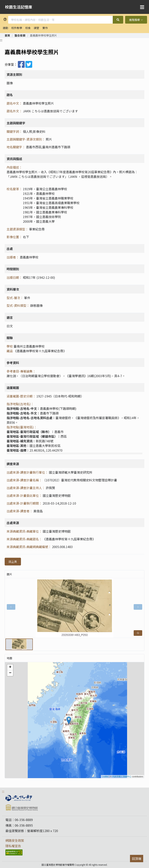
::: (1, 40)
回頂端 (137, 859)
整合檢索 (20, 35)
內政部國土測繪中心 (122, 777)
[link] (7, 35)
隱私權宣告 (13, 846)
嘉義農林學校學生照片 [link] (43, 35)
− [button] (10, 673)
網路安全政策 (15, 840)
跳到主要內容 (8, 2)
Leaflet (105, 777)
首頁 (7, 35)
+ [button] (10, 667)
